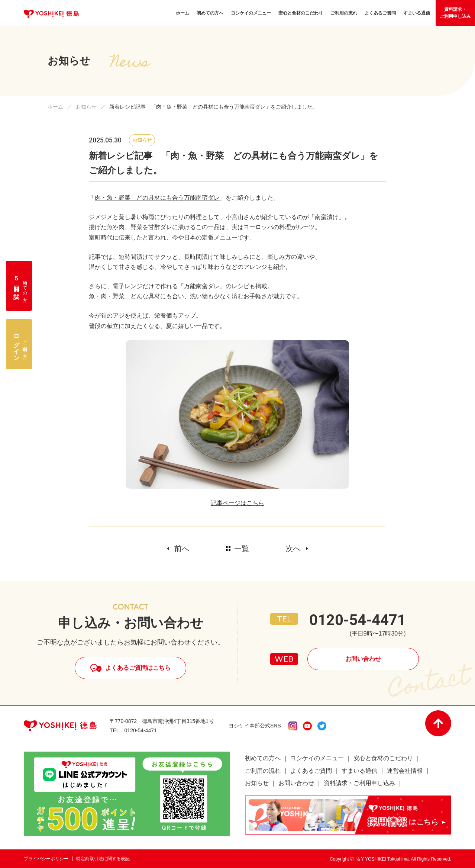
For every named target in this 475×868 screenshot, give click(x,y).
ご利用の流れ (263, 771)
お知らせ (86, 107)
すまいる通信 (359, 771)
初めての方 (20, 286)
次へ (293, 549)
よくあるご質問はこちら (138, 668)
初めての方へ (263, 758)
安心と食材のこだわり (383, 758)
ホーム (55, 107)
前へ (182, 549)
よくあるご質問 (311, 771)
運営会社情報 (405, 771)
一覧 (242, 549)
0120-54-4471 (358, 620)
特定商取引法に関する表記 (103, 859)
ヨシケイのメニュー (317, 758)
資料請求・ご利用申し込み (455, 13)
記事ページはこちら (237, 503)
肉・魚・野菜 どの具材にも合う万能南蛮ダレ (157, 198)
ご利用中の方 (20, 344)
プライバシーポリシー (46, 859)
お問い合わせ (363, 659)
